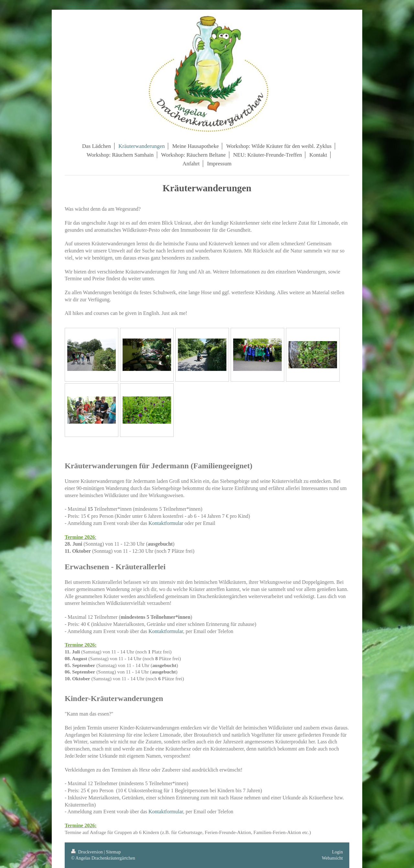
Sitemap (114, 852)
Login (338, 852)
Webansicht (332, 858)
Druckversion (87, 852)
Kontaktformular (166, 523)
